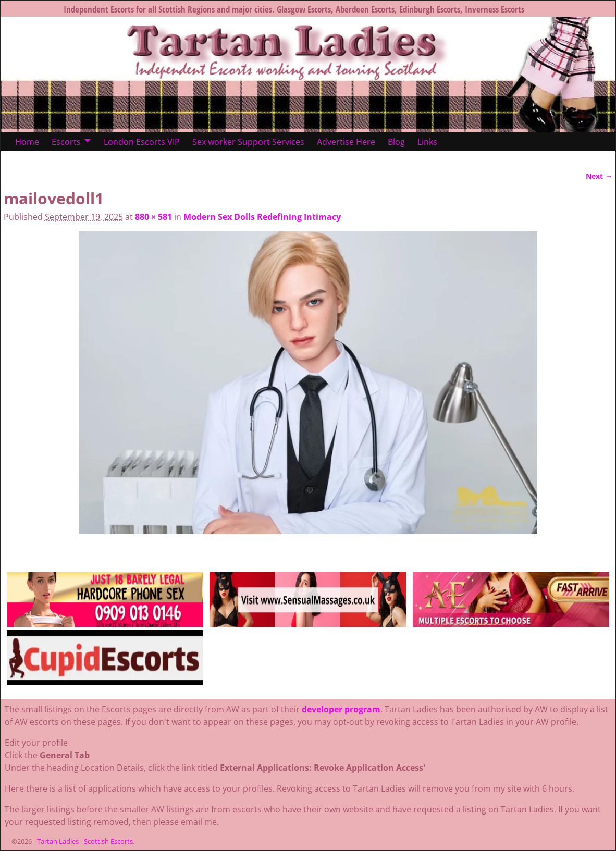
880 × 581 (153, 217)
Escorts (66, 142)
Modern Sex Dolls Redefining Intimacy (262, 217)
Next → (599, 176)
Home (27, 142)
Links (427, 142)
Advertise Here (346, 142)
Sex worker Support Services (248, 142)
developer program (341, 709)
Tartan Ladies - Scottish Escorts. (86, 841)
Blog (396, 142)
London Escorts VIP (142, 142)
